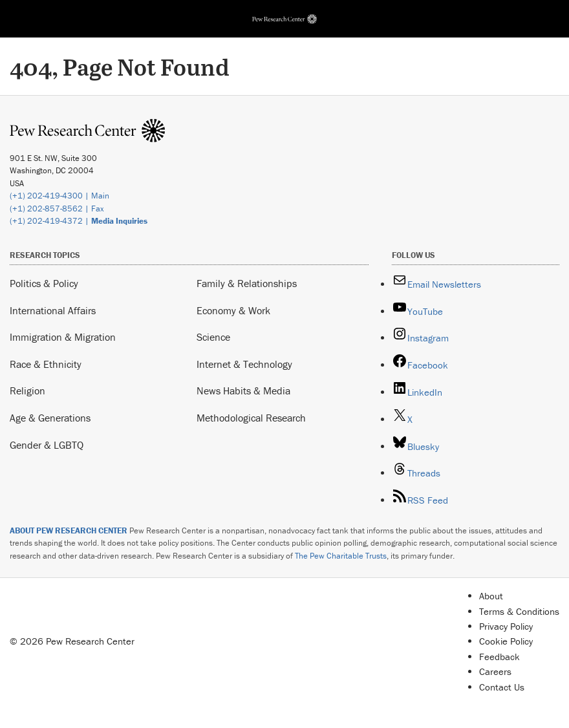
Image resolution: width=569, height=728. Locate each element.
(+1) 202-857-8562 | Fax (57, 209)
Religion (27, 391)
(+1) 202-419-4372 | (79, 221)
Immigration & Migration (63, 337)
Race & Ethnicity (46, 364)
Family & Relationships (247, 283)
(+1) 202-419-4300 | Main (59, 196)
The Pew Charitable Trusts (341, 556)
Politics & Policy (44, 283)
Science (213, 337)
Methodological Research (251, 418)
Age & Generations (50, 418)
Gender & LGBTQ (47, 445)
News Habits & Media (243, 391)
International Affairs (53, 310)
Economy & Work (233, 310)
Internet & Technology (244, 364)
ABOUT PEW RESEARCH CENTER (69, 530)
